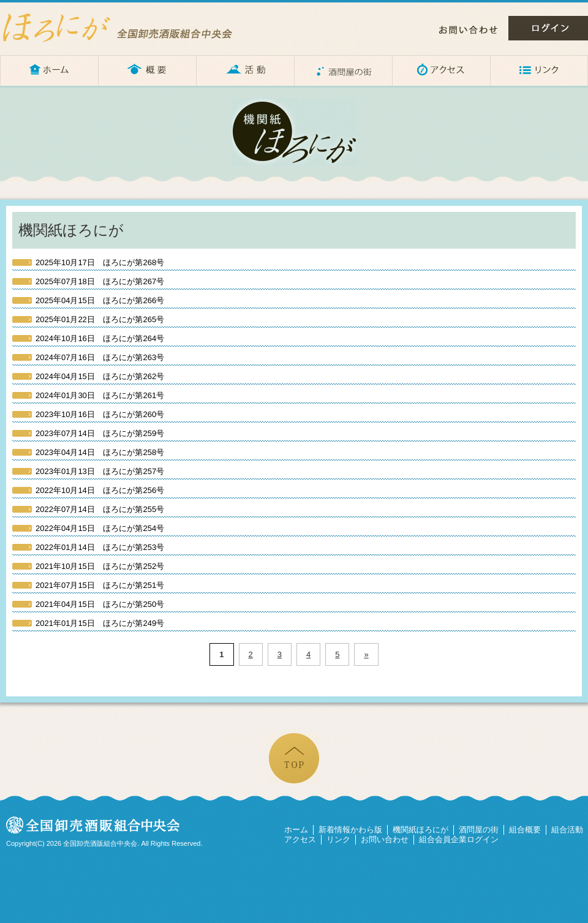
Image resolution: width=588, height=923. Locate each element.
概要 (147, 70)
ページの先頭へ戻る (294, 758)
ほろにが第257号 (100, 471)
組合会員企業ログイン (459, 839)
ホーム (49, 70)
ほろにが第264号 (100, 338)
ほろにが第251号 (100, 585)
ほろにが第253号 (100, 547)
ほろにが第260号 (100, 414)
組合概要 (525, 830)
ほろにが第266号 (100, 300)
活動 (245, 70)
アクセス (441, 70)
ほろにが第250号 (100, 604)
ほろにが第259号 (100, 433)
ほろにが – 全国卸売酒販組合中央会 (129, 28)
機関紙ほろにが (420, 830)
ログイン (548, 28)
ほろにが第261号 (100, 395)
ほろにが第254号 (100, 528)
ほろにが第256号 (100, 490)
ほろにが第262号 (100, 376)
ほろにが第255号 (100, 509)
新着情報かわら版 (350, 830)
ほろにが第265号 (100, 319)
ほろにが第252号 (100, 566)
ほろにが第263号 (100, 357)
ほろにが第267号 (100, 281)
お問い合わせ (468, 30)
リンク (539, 70)
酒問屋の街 (343, 70)
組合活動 (567, 830)
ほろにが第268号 (100, 262)
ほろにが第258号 (100, 452)
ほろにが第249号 (100, 623)
